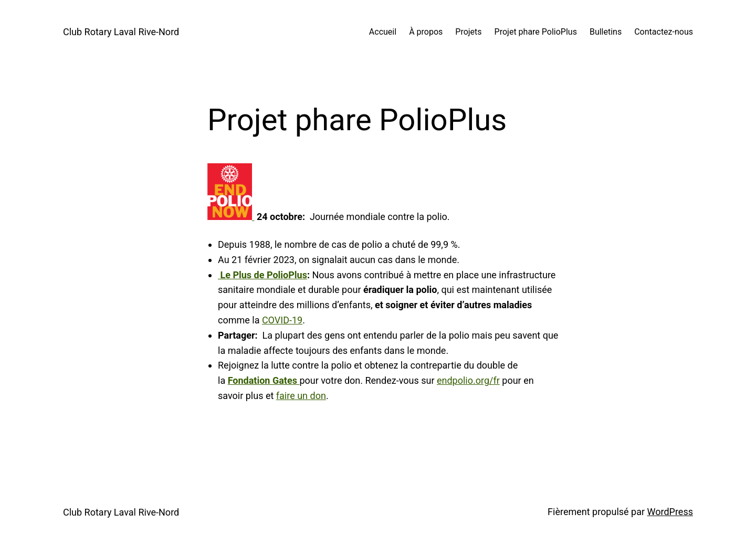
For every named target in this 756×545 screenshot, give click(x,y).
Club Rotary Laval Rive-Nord (121, 32)
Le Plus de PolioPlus (262, 275)
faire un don (301, 396)
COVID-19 (282, 320)
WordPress (670, 512)
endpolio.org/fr (468, 380)
